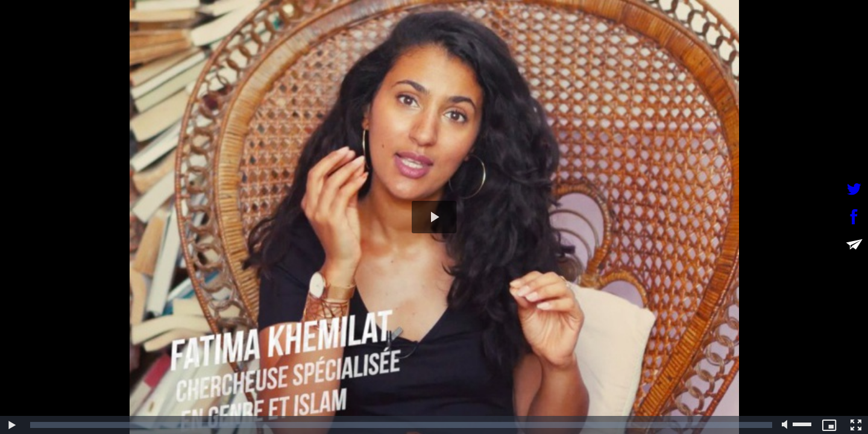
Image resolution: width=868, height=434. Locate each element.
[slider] (401, 425)
